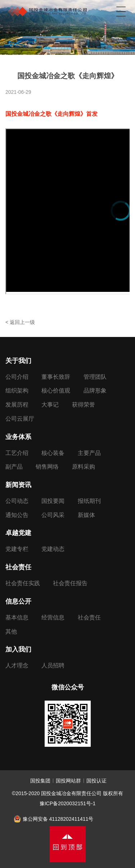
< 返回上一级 (20, 322)
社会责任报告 (70, 583)
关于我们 (18, 361)
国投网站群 (68, 781)
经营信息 (53, 617)
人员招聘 (53, 665)
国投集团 (40, 781)
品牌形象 (95, 391)
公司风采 (53, 515)
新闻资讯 (18, 485)
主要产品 (89, 453)
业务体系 (18, 437)
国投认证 (96, 781)
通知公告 (17, 515)
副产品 (14, 467)
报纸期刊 (89, 501)
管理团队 (95, 377)
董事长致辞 (56, 377)
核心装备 (53, 453)
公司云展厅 (20, 419)
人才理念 (17, 665)
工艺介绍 (17, 453)
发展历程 (17, 405)
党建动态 (53, 549)
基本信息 (17, 617)
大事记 (50, 405)
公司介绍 (17, 377)
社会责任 (18, 567)
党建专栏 (17, 549)
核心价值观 (56, 391)
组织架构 (17, 391)
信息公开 (18, 601)
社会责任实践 (23, 583)
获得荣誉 (84, 405)
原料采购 (84, 467)
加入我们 (18, 649)
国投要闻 (53, 501)
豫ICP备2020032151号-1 (68, 803)
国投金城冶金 (47, 9)
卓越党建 (18, 533)
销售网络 (47, 467)
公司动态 (17, 501)
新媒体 (86, 515)
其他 (11, 632)
